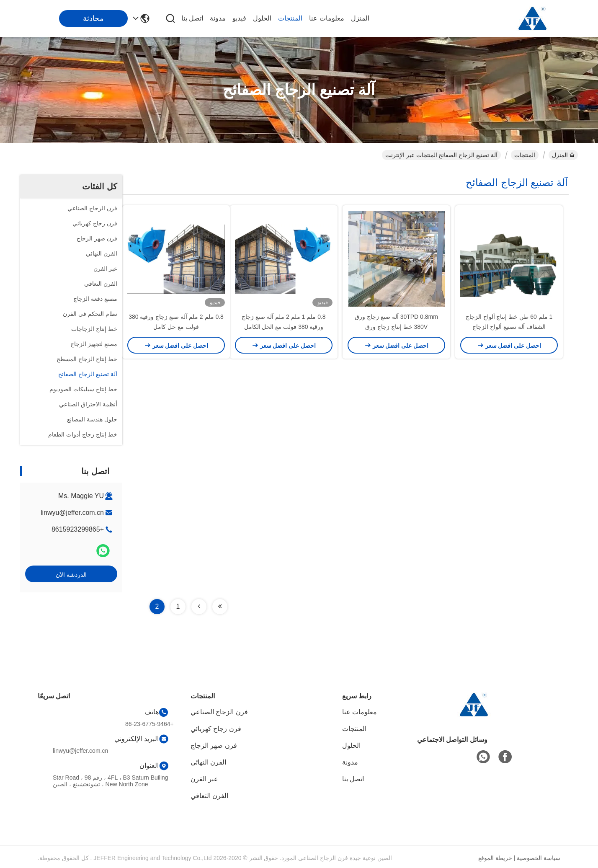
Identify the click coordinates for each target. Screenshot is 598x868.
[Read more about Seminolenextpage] (220, 607)
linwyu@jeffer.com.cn (72, 513)
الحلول (262, 18)
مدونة (218, 18)
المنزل (360, 18)
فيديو (239, 18)
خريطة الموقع (495, 858)
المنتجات (290, 18)
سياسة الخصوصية (539, 858)
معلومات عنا (326, 18)
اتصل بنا (192, 18)
